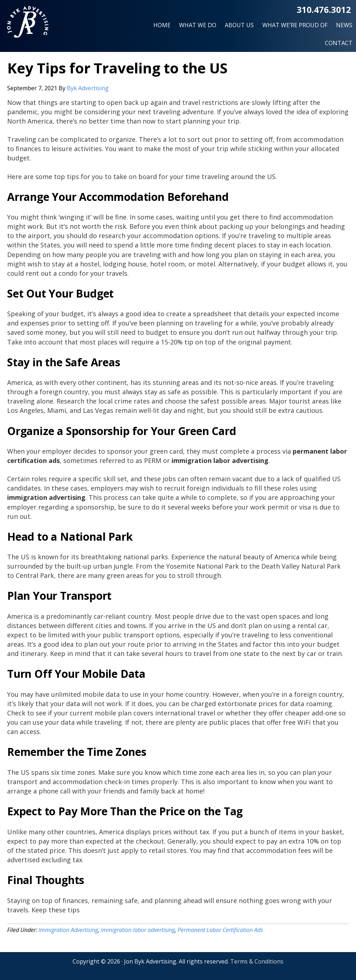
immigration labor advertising (138, 930)
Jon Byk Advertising (28, 25)
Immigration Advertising (68, 930)
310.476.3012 (324, 9)
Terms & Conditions (257, 961)
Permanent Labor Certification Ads (220, 930)
